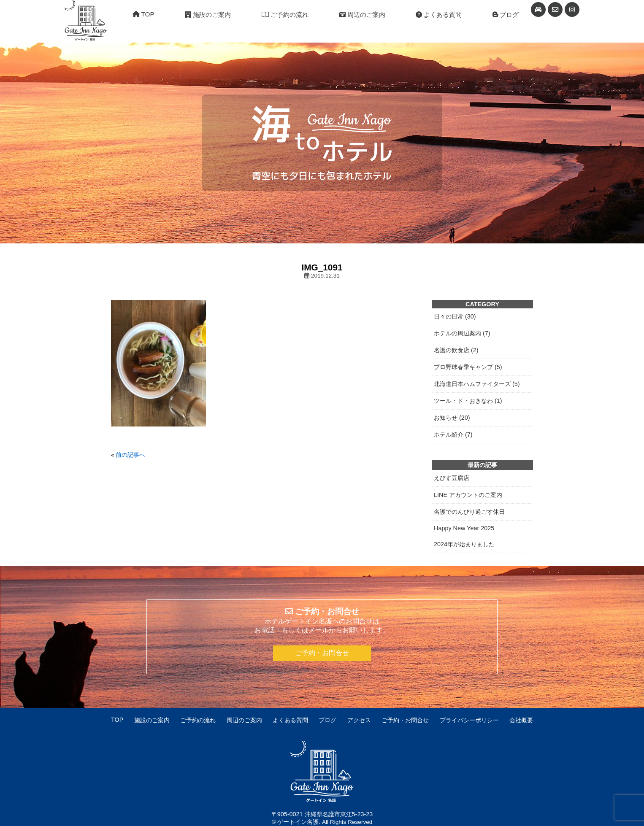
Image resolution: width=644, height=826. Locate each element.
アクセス (359, 720)
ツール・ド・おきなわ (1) (468, 401)
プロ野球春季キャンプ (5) (468, 367)
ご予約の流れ (285, 15)
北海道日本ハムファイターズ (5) (477, 384)
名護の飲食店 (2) (456, 350)
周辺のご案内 (362, 15)
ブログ (506, 15)
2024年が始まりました (464, 544)
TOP (143, 14)
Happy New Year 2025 (464, 528)
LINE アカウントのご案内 (468, 495)
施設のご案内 (208, 15)
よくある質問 (439, 15)
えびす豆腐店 (452, 478)
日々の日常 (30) (455, 316)
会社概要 (521, 720)
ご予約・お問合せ (322, 653)
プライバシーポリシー (469, 720)
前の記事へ (130, 455)
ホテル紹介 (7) (453, 435)
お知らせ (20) (452, 418)
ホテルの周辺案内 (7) (462, 333)
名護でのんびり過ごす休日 (469, 512)
